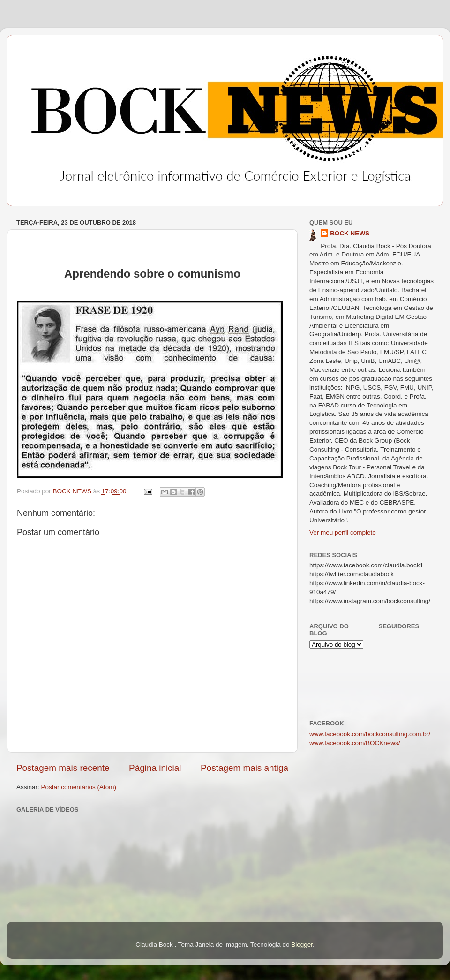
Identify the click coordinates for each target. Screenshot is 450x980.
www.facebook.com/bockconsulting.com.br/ (370, 734)
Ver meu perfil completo (343, 532)
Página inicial (155, 768)
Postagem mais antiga (244, 768)
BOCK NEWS (350, 233)
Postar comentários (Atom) (79, 787)
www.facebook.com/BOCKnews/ (355, 743)
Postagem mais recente (63, 768)
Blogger (302, 945)
